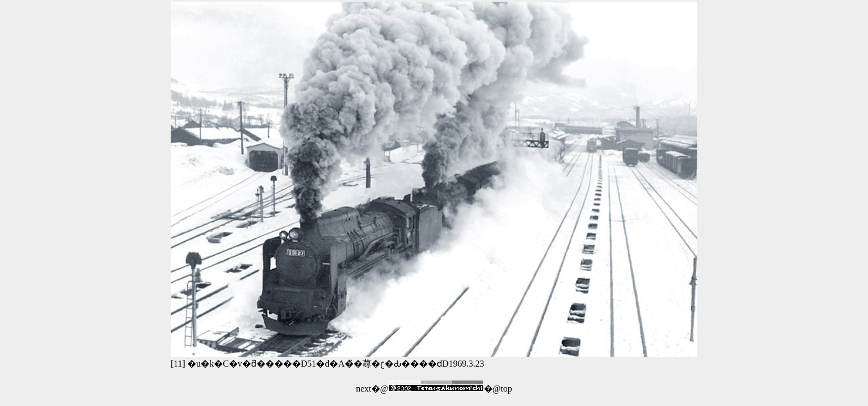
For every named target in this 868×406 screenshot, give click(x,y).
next (364, 389)
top (506, 389)
